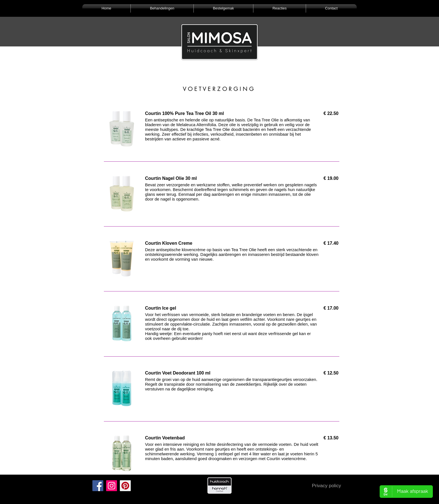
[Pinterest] (125, 486)
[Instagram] (112, 486)
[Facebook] (98, 486)
